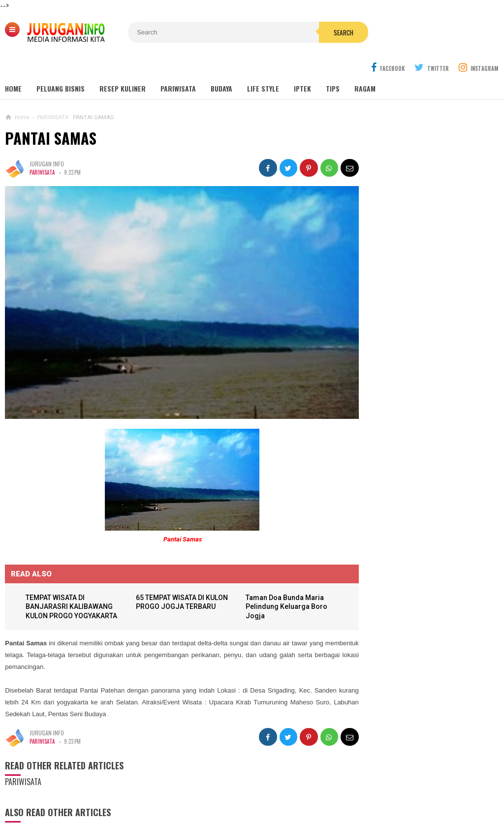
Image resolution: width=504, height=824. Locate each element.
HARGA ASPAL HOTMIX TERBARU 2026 (410, 608)
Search (313, 32)
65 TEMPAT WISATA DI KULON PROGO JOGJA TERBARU (168, 571)
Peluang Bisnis (61, 65)
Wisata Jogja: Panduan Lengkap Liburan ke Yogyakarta (426, 276)
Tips (333, 65)
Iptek (302, 65)
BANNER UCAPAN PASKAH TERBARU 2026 (414, 531)
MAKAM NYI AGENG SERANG (407, 298)
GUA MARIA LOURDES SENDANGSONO (420, 317)
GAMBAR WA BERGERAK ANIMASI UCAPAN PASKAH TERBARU (430, 494)
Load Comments (173, 809)
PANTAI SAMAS (51, 114)
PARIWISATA (42, 149)
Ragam (365, 65)
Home (13, 65)
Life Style (263, 65)
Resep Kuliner (123, 65)
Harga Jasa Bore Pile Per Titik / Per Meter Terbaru (418, 647)
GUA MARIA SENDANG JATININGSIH (415, 335)
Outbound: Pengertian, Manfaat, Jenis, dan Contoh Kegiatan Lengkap (426, 358)
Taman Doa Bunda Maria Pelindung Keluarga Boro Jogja (279, 571)
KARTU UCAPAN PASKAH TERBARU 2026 (412, 570)
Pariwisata (178, 65)
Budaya (221, 65)
